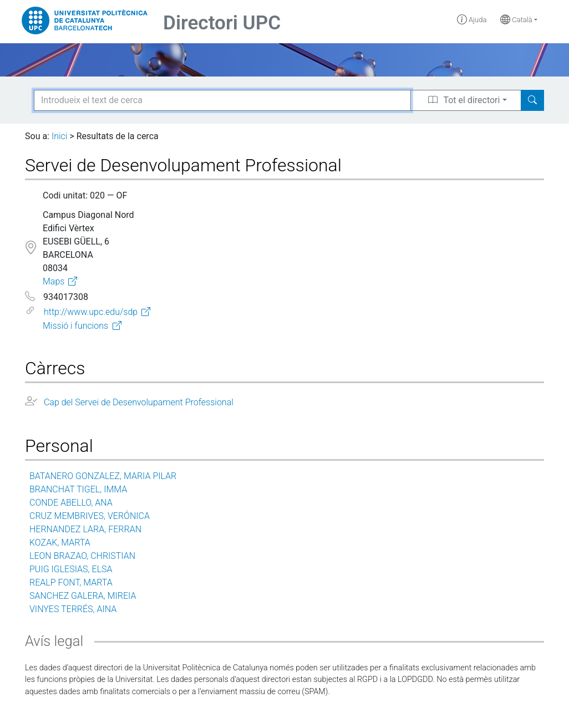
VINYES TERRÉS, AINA (73, 609)
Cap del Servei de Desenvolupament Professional (139, 402)
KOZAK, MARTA (60, 543)
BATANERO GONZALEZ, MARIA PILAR (103, 476)
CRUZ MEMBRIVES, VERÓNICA (90, 516)
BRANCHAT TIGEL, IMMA (78, 489)
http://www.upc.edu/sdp (91, 312)
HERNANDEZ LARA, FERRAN (85, 529)
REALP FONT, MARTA (71, 582)
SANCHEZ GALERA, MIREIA (83, 596)
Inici (59, 136)
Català (516, 20)
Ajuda (472, 20)
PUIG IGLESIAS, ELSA (71, 569)
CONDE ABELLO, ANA (71, 503)
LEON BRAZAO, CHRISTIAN (82, 556)
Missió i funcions (75, 326)
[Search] (532, 100)
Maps (54, 281)
